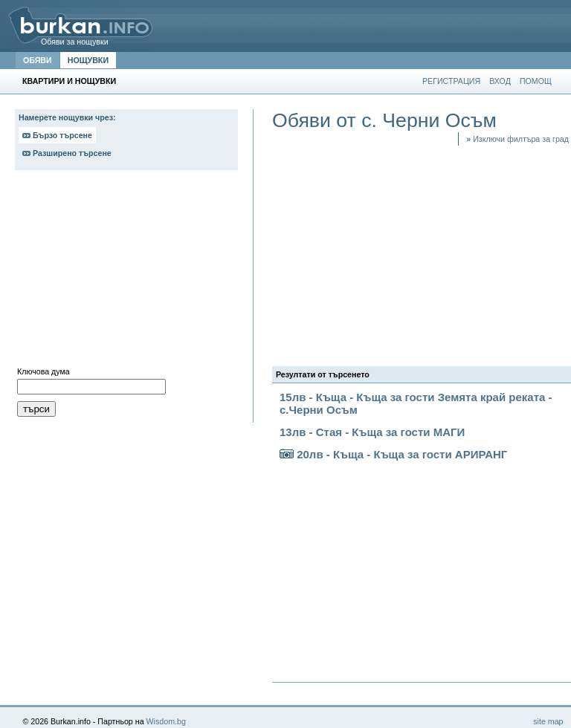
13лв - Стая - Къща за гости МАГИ (372, 432)
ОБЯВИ (38, 60)
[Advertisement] (126, 272)
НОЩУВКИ (88, 60)
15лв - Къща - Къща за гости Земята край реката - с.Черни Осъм (416, 403)
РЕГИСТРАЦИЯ (451, 81)
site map (548, 721)
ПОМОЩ (536, 81)
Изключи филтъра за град (517, 139)
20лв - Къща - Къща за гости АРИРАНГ (393, 454)
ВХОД (500, 81)
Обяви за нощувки (75, 42)
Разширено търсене (67, 153)
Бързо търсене (57, 135)
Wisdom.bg (166, 721)
